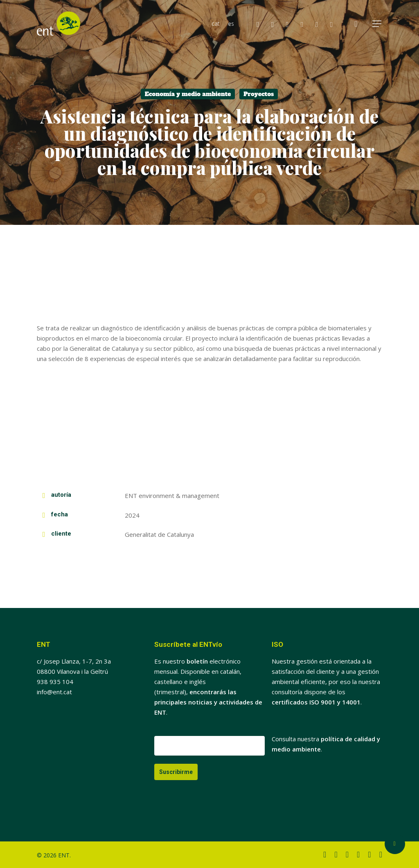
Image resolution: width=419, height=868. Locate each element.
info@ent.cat (54, 692)
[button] (377, 24)
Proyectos (259, 94)
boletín (197, 661)
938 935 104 (55, 682)
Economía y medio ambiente (188, 94)
